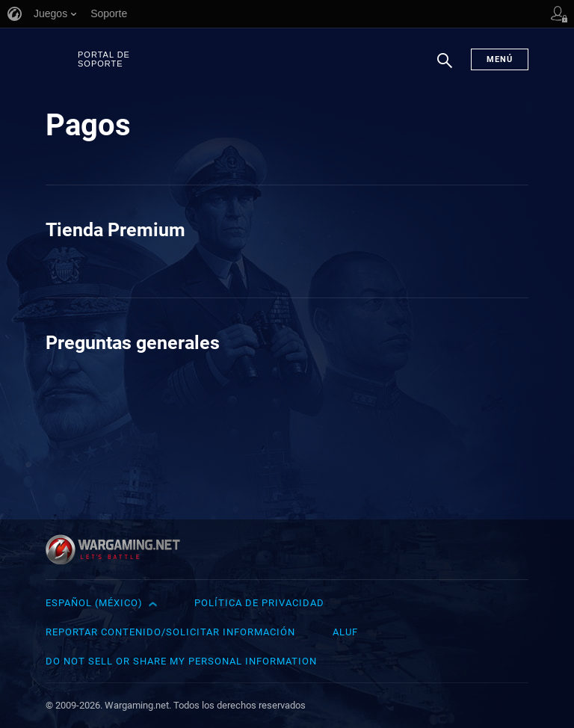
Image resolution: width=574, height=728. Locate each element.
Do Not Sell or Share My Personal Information (181, 661)
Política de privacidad (259, 603)
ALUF (345, 632)
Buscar (445, 68)
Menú (500, 59)
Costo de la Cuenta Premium (153, 265)
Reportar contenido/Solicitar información (170, 632)
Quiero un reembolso (382, 265)
